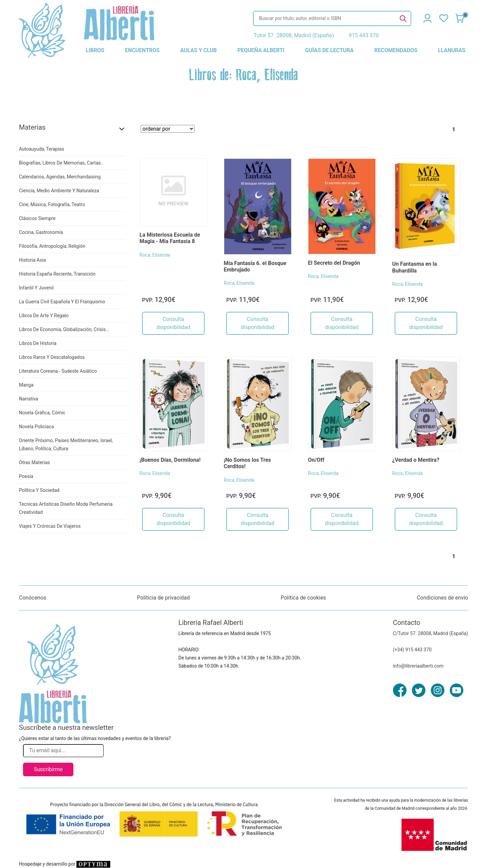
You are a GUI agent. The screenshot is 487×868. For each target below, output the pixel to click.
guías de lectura (329, 50)
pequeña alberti (261, 50)
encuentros (142, 50)
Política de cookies (303, 598)
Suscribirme (48, 769)
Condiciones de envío (442, 598)
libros (95, 50)
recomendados (396, 50)
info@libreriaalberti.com (418, 666)
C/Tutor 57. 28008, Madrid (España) (431, 633)
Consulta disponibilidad (173, 323)
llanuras (452, 50)
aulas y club (199, 50)
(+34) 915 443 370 (412, 650)
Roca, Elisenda (155, 255)
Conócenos (33, 598)
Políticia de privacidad (163, 598)
